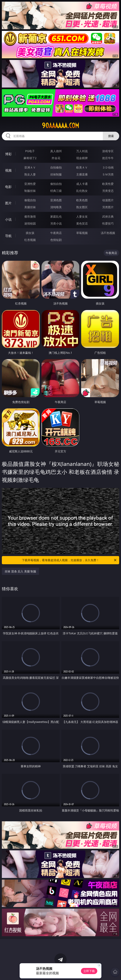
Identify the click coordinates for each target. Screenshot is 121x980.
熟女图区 (82, 207)
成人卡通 (82, 184)
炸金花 (56, 158)
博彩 (8, 154)
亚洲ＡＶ (30, 167)
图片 (8, 203)
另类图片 (108, 207)
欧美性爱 (108, 184)
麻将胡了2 (30, 158)
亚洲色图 (56, 200)
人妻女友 (82, 216)
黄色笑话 (82, 223)
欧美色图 (82, 200)
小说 (8, 219)
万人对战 (82, 151)
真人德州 (56, 151)
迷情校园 (30, 223)
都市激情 (30, 216)
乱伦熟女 (82, 191)
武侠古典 (108, 216)
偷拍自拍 (56, 184)
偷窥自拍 (30, 200)
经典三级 (56, 191)
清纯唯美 (56, 207)
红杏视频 (30, 240)
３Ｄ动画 (108, 167)
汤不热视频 (108, 233)
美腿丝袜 (30, 207)
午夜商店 (56, 233)
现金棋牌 (82, 158)
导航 (8, 236)
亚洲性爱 (30, 184)
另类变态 (108, 191)
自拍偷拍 (56, 167)
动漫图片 (108, 200)
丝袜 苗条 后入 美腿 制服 (21, 571)
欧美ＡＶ (82, 167)
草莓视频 (82, 233)
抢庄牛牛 (108, 158)
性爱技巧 (108, 223)
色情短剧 (56, 240)
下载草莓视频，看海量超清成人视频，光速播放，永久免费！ (69, 560)
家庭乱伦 (56, 216)
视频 (8, 170)
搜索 (111, 136)
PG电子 (30, 151)
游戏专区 (108, 151)
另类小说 (56, 223)
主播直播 (82, 174)
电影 (8, 187)
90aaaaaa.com (60, 126)
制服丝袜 (30, 191)
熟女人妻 (30, 174)
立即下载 (89, 971)
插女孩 (30, 233)
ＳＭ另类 (108, 174)
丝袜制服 (56, 174)
